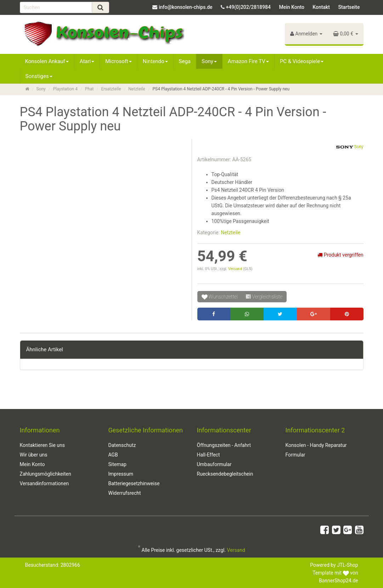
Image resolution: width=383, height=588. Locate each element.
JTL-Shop (347, 565)
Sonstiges (39, 76)
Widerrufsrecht (125, 493)
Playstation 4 (65, 89)
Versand (236, 269)
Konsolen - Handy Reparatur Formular (316, 450)
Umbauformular (214, 464)
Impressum (121, 474)
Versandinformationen (44, 483)
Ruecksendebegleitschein (225, 474)
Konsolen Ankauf (47, 61)
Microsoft (119, 61)
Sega (185, 61)
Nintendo (155, 61)
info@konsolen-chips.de (186, 7)
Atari (87, 61)
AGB (113, 455)
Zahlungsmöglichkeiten (46, 474)
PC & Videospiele (302, 61)
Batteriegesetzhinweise (134, 483)
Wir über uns (34, 455)
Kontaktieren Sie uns (43, 445)
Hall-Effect (209, 455)
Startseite (349, 7)
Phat (89, 89)
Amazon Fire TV (248, 61)
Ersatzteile (111, 89)
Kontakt (321, 7)
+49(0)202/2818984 (248, 7)
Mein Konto (291, 7)
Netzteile (137, 89)
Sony (209, 61)
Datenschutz (122, 445)
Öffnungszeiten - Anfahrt (224, 445)
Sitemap (117, 464)
